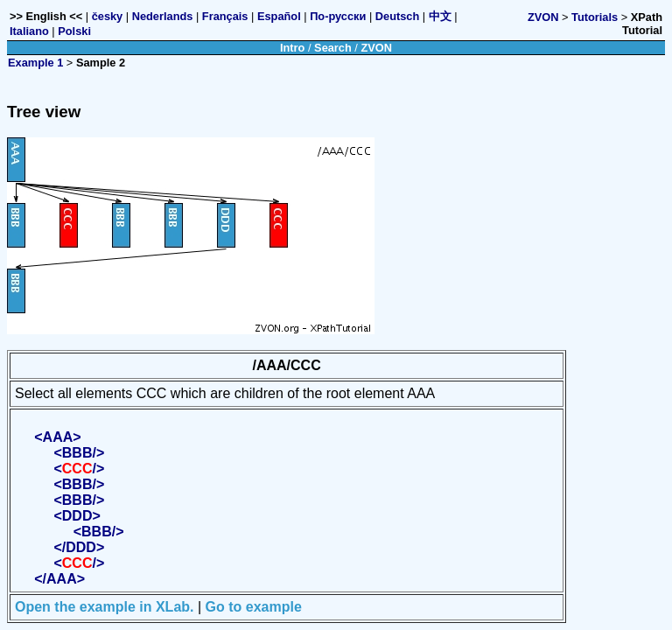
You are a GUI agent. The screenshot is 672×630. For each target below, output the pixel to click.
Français (225, 16)
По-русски (338, 16)
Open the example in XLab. (105, 607)
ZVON (543, 17)
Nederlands (163, 16)
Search (333, 48)
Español (279, 16)
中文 (440, 16)
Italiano (29, 31)
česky (108, 16)
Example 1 (35, 63)
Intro (292, 48)
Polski (74, 31)
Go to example (254, 607)
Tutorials (595, 17)
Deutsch (398, 16)
